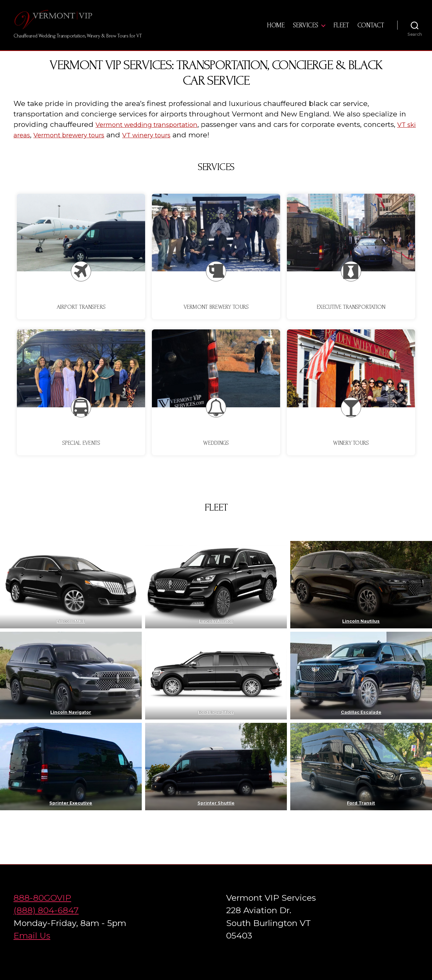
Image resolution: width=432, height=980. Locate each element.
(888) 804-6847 (46, 920)
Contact (371, 30)
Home (276, 30)
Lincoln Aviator (216, 631)
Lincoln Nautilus (361, 631)
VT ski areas (35, 145)
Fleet (341, 30)
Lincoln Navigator (71, 722)
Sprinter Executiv (69, 813)
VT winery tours (186, 145)
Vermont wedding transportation (154, 134)
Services (306, 30)
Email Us (32, 946)
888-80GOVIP (42, 908)
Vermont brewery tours (100, 145)
